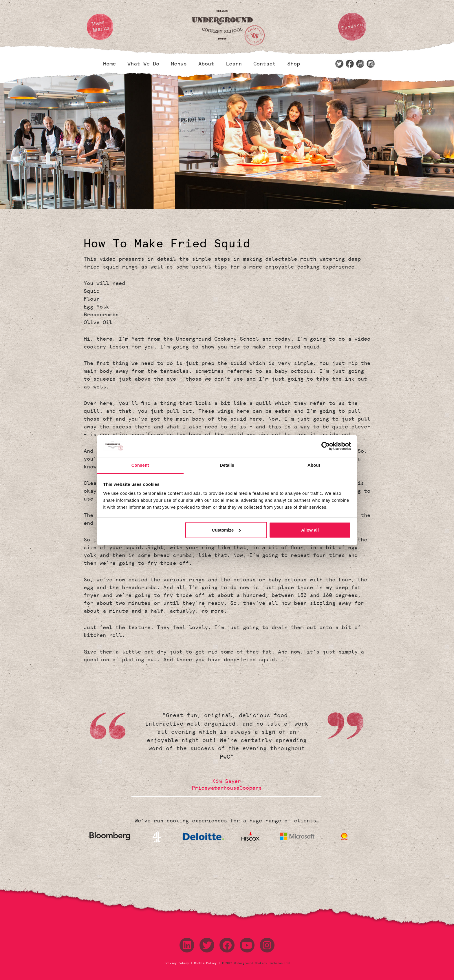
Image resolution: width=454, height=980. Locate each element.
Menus (179, 64)
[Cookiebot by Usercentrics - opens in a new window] (326, 446)
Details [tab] (227, 465)
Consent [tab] (140, 465)
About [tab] (314, 465)
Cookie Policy (205, 963)
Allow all (310, 530)
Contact (264, 64)
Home (109, 64)
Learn (234, 64)
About (206, 64)
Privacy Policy (177, 963)
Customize (226, 530)
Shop (294, 64)
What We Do (143, 64)
